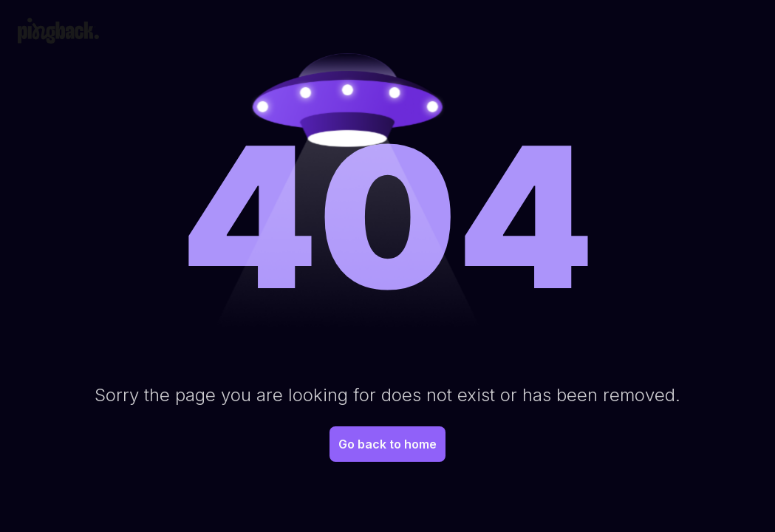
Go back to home (387, 444)
